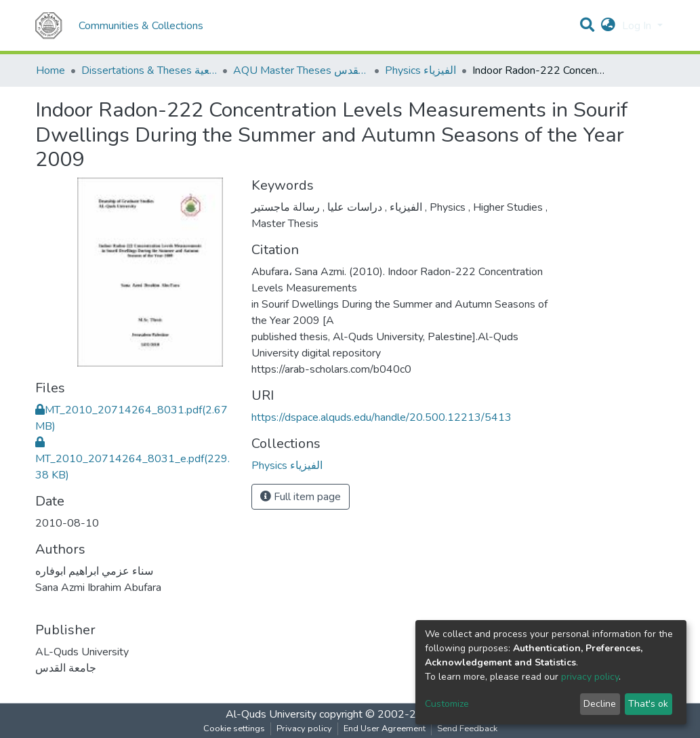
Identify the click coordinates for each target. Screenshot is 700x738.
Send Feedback (467, 729)
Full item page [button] (301, 497)
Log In (638, 26)
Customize (447, 704)
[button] (608, 26)
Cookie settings (234, 729)
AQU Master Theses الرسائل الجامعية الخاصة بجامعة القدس (301, 70)
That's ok (648, 704)
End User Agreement (385, 729)
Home (50, 70)
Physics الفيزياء (420, 70)
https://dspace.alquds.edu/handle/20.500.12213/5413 (382, 417)
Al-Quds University (271, 714)
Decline (600, 704)
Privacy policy (304, 729)
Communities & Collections (141, 26)
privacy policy (590, 677)
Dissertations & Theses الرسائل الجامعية (149, 70)
